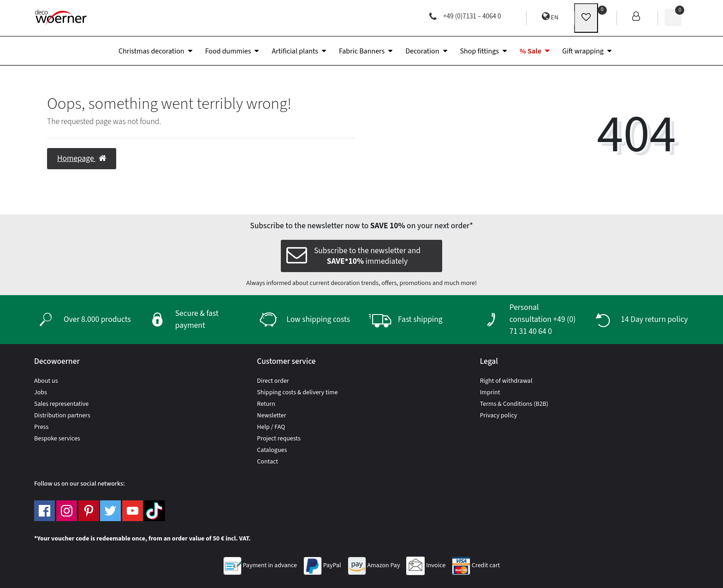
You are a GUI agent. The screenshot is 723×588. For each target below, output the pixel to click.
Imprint (490, 392)
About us (46, 381)
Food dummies (228, 51)
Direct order (273, 381)
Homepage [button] (82, 158)
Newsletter (271, 416)
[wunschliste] (586, 18)
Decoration (422, 51)
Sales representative (61, 404)
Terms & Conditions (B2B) (514, 404)
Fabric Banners (362, 51)
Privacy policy (499, 416)
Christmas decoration (151, 51)
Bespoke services (57, 439)
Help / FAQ (271, 427)
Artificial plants (295, 51)
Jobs (41, 392)
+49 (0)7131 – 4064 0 (465, 16)
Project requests (279, 439)
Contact (267, 462)
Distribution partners (62, 416)
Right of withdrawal (506, 381)
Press (41, 427)
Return (266, 404)
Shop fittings (480, 51)
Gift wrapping (583, 51)
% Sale (530, 51)
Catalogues (272, 450)
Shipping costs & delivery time (297, 392)
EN (550, 17)
